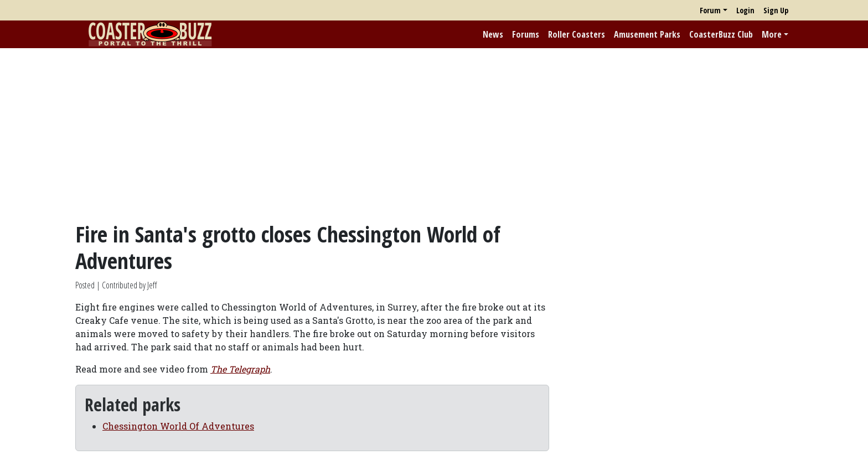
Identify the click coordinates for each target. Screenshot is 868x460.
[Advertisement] (434, 135)
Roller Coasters (577, 34)
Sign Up (776, 10)
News (493, 34)
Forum (710, 10)
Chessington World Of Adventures (178, 426)
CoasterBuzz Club (721, 34)
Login (745, 10)
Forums (526, 34)
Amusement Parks (647, 34)
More (772, 34)
